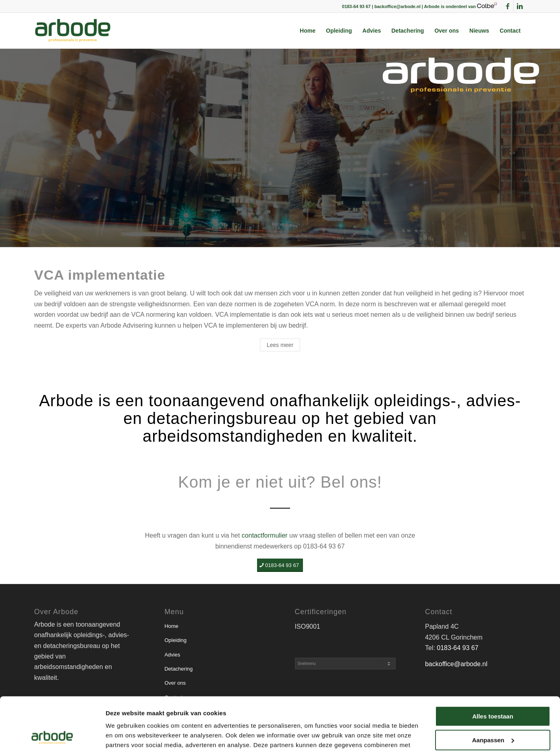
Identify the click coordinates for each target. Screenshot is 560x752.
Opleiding (175, 640)
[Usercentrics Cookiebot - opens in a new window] (52, 736)
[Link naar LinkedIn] (520, 6)
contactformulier (265, 535)
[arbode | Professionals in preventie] (73, 31)
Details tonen (125, 736)
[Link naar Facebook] (507, 6)
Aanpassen (493, 689)
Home (171, 626)
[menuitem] (308, 31)
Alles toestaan (493, 666)
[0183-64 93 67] (280, 565)
